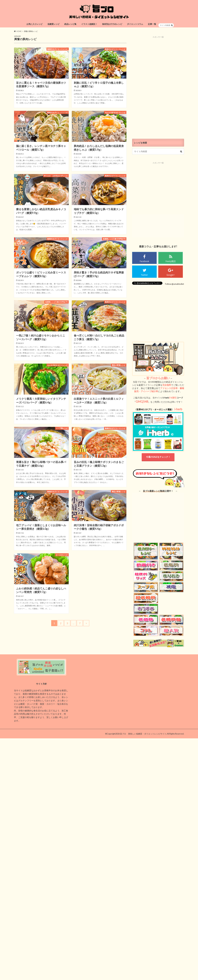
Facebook (144, 261)
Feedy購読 (171, 261)
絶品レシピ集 (70, 24)
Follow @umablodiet (175, 284)
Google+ (171, 275)
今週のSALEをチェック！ (158, 457)
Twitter (144, 275)
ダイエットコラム (135, 24)
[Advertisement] (158, 85)
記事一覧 (152, 24)
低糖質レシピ (54, 24)
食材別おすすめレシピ (112, 24)
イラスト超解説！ (89, 24)
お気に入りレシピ (34, 24)
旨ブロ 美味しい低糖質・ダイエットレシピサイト (143, 734)
